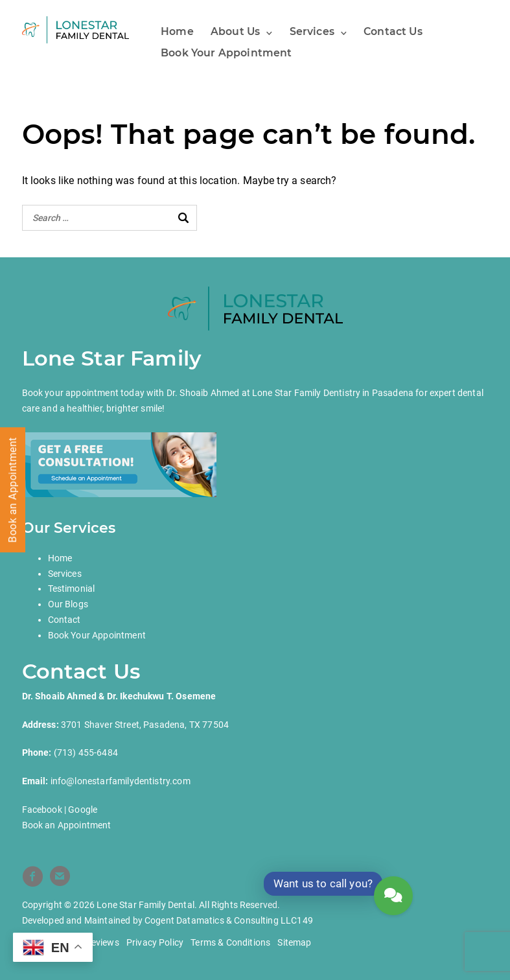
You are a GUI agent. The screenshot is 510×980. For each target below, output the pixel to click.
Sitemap (294, 942)
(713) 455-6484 (86, 752)
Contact (64, 620)
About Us (235, 31)
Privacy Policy (155, 942)
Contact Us (393, 31)
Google (83, 810)
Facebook (42, 810)
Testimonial (72, 589)
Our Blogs (68, 604)
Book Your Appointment (226, 53)
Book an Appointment (67, 825)
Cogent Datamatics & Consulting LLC (221, 920)
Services (312, 31)
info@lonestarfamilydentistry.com (121, 781)
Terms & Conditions (230, 942)
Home (177, 31)
